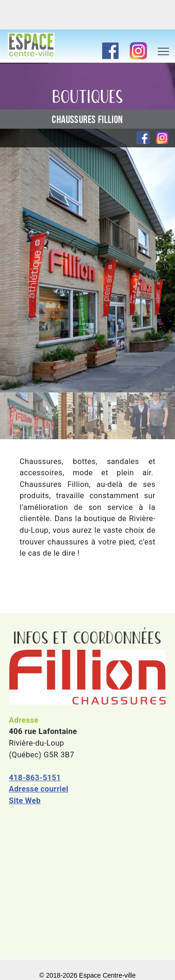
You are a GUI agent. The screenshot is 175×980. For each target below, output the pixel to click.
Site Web (25, 801)
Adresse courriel (39, 789)
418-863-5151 (35, 778)
